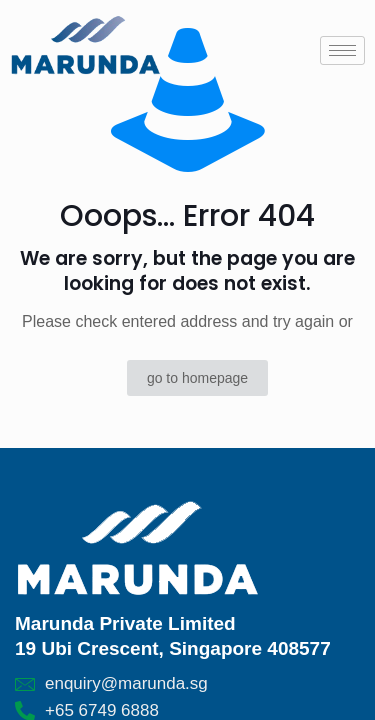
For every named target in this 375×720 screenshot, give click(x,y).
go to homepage (197, 378)
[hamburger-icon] (342, 50)
